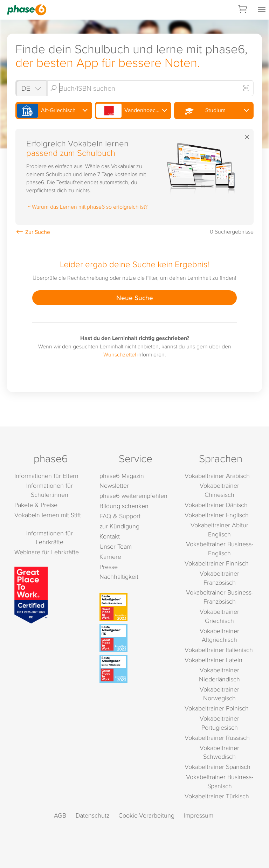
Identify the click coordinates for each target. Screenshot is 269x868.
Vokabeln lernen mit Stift (48, 515)
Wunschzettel (120, 354)
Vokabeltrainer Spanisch (218, 767)
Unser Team (116, 546)
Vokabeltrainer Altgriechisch (219, 635)
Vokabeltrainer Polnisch (217, 708)
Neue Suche (135, 298)
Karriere (110, 557)
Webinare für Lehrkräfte (47, 552)
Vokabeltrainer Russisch (217, 738)
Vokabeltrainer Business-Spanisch (220, 781)
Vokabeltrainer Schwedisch (219, 752)
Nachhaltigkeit (119, 577)
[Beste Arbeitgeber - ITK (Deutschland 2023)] (136, 638)
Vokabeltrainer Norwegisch (219, 694)
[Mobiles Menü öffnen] (262, 10)
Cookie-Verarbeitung (146, 815)
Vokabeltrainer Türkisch (217, 796)
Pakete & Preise (36, 505)
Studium (201, 111)
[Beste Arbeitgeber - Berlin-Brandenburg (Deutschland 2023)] (136, 607)
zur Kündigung (119, 526)
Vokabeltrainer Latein (213, 660)
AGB (60, 815)
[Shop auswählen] (31, 88)
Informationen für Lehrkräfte (50, 538)
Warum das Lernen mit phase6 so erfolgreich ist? (87, 207)
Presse (109, 567)
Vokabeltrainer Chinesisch (219, 490)
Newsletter (114, 485)
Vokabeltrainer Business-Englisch (220, 548)
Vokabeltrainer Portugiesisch (219, 723)
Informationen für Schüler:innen (50, 490)
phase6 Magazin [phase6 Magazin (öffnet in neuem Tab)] (122, 476)
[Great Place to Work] (31, 594)
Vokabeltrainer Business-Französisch (220, 597)
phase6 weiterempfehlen (133, 496)
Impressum (199, 815)
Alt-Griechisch (46, 111)
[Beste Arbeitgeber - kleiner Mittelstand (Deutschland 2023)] (136, 669)
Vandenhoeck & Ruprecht (134, 111)
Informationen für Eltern (46, 476)
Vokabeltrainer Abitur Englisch (219, 530)
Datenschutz (92, 815)
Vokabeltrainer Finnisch (217, 563)
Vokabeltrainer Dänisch (216, 505)
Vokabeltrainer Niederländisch (219, 675)
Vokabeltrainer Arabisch (217, 476)
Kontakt (110, 536)
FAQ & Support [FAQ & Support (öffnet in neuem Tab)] (120, 516)
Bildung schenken (124, 506)
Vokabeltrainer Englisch (217, 515)
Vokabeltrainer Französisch (219, 578)
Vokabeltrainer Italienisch (219, 650)
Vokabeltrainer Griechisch (219, 616)
